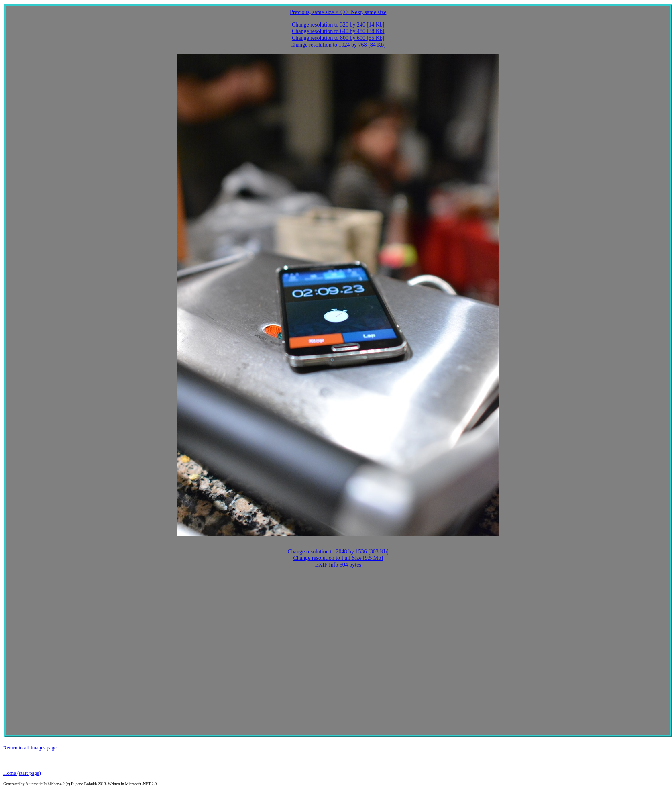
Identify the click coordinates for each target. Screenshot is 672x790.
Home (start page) (22, 773)
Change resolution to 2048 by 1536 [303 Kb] (338, 552)
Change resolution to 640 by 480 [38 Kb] (338, 31)
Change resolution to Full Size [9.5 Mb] (338, 558)
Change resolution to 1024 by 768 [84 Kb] (338, 45)
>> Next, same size (365, 12)
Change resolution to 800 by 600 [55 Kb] (338, 38)
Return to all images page (30, 748)
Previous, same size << (316, 12)
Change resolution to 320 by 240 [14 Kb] (338, 25)
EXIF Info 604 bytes (338, 565)
